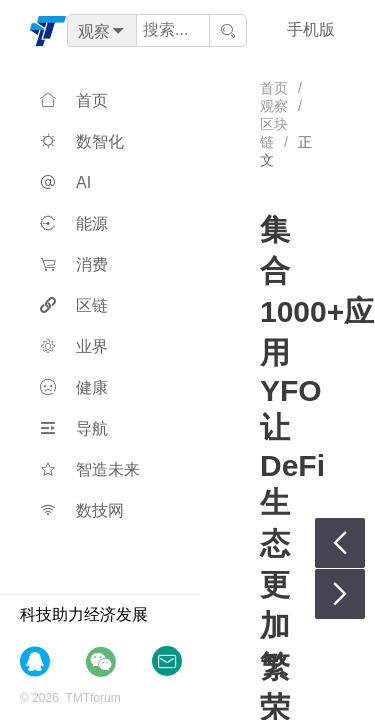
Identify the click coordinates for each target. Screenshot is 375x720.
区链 (74, 305)
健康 (74, 387)
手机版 (311, 29)
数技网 (82, 510)
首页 (74, 100)
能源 (74, 223)
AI (65, 182)
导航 (74, 428)
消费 (74, 264)
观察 (274, 106)
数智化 (82, 141)
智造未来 (90, 469)
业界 (74, 346)
